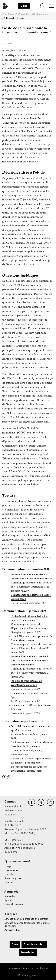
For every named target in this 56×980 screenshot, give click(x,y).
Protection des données (36, 969)
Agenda (9, 900)
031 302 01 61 (13, 825)
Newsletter (28, 952)
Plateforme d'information (16, 14)
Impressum (14, 969)
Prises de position (14, 905)
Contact (9, 882)
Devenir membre (34, 944)
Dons (24, 6)
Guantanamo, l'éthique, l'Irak (27, 693)
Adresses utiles (12, 930)
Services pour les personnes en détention (26, 919)
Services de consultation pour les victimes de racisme (27, 924)
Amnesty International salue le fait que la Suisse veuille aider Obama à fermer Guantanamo (30, 660)
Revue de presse (13, 878)
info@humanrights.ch (16, 821)
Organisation (12, 870)
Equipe (8, 866)
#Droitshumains (41, 14)
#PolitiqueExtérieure (13, 18)
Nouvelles (10, 896)
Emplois (9, 874)
